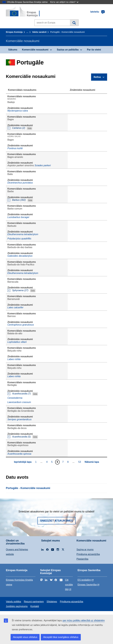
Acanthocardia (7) (21, 394)
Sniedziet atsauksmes (56, 521)
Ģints (29, 128)
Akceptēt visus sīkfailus (25, 637)
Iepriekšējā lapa (23, 462)
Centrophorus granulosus (21, 325)
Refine (97, 77)
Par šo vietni (94, 50)
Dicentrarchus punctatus (20, 183)
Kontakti (35, 606)
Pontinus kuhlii (15, 148)
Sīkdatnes (52, 602)
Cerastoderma (15, 398)
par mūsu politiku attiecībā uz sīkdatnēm (84, 620)
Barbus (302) (19, 200)
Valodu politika (13, 602)
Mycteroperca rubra (18, 111)
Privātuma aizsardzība (88, 554)
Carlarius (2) (19, 128)
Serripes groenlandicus (20, 419)
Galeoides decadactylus (20, 256)
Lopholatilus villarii (17, 342)
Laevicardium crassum (19, 402)
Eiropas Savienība (87, 585)
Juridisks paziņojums (17, 606)
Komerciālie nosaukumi (35, 50)
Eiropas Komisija (14, 32)
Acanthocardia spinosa (19, 454)
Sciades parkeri (43, 165)
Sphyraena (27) (20, 290)
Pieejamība (82, 559)
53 (80, 462)
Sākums (13, 50)
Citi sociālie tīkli (69, 585)
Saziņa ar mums (85, 550)
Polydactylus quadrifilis (19, 239)
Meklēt (74, 23)
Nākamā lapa (92, 462)
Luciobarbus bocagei (18, 217)
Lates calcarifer (16, 307)
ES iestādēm (84, 580)
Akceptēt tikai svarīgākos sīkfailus (61, 637)
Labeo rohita (14, 359)
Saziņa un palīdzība (68, 50)
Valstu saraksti (39, 32)
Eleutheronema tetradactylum (23, 234)
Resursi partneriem (34, 602)
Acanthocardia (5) (21, 437)
